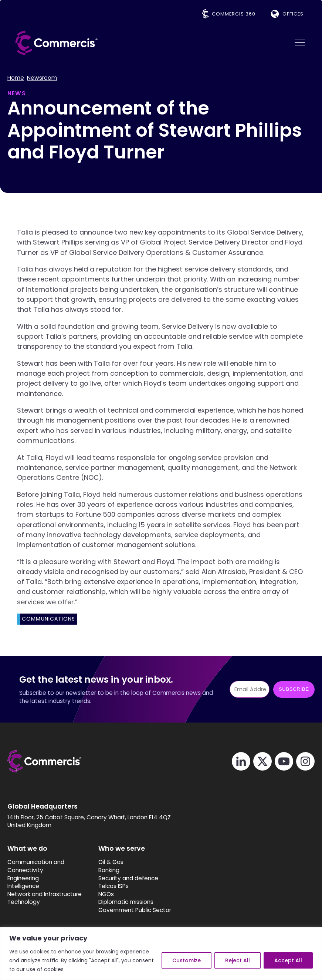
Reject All (238, 960)
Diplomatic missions (126, 902)
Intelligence (23, 886)
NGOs (106, 894)
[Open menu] (300, 43)
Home (16, 78)
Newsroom (42, 78)
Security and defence (128, 878)
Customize (187, 960)
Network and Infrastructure (45, 894)
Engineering (23, 878)
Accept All (288, 960)
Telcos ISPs (113, 886)
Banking (109, 870)
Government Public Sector (135, 910)
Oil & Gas (111, 862)
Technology (24, 902)
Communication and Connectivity (36, 866)
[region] (161, 954)
